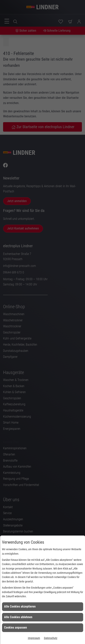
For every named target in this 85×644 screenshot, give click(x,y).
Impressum (34, 638)
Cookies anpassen (15, 627)
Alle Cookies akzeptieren (20, 606)
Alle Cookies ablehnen (18, 617)
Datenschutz (51, 638)
